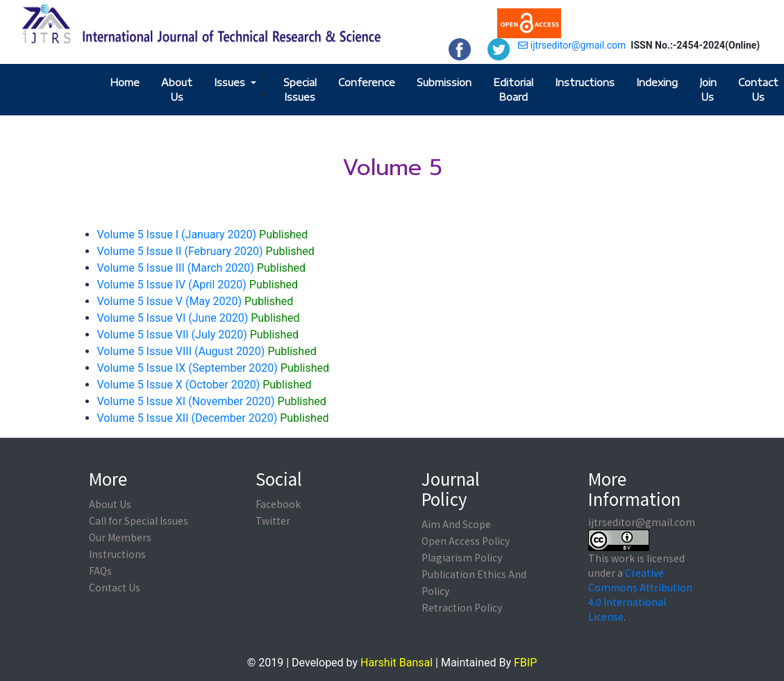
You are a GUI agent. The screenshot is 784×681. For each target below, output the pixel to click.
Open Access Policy (466, 541)
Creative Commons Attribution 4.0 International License (640, 594)
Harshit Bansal (397, 663)
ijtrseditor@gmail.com (572, 45)
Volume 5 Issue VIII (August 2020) (207, 351)
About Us (177, 90)
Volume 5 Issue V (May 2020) (195, 301)
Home (125, 82)
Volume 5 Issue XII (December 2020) (213, 418)
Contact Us (758, 90)
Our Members (120, 537)
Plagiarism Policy (462, 557)
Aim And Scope (456, 524)
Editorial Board (513, 90)
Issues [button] (231, 82)
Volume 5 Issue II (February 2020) (206, 251)
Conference (367, 82)
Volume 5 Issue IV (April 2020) (198, 285)
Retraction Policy (462, 607)
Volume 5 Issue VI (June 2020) (199, 318)
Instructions (585, 82)
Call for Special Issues (139, 520)
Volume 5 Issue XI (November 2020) (212, 401)
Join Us (708, 90)
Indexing (657, 82)
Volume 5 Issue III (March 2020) (202, 268)
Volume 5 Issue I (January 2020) (203, 235)
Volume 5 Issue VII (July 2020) (198, 335)
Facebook (278, 504)
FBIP (525, 663)
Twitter (273, 520)
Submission (444, 82)
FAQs (100, 571)
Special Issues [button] (300, 90)
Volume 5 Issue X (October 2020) (205, 385)
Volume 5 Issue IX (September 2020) (214, 368)
